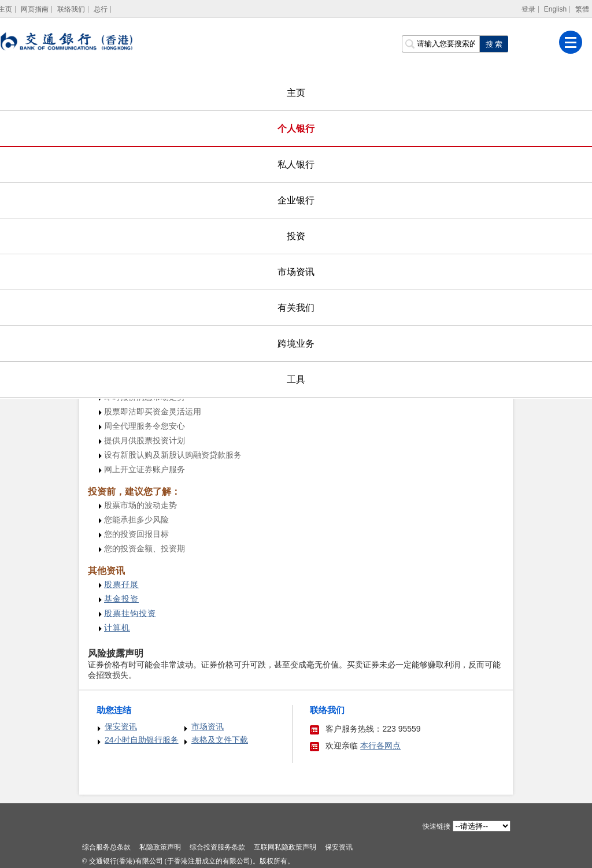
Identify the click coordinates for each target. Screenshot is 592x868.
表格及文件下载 (220, 740)
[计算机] (117, 628)
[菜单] (571, 42)
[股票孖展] (121, 585)
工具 (296, 379)
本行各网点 (380, 745)
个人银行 (296, 129)
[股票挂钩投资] (130, 613)
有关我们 (296, 308)
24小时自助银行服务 (142, 740)
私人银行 (296, 164)
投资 (296, 236)
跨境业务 (296, 344)
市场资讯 (296, 272)
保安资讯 (121, 726)
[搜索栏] (441, 44)
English (555, 9)
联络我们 (71, 9)
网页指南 (35, 9)
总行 (101, 9)
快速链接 (436, 826)
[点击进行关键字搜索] (494, 44)
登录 (528, 9)
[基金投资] (121, 599)
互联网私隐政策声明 (285, 847)
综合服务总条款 (106, 847)
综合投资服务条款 (217, 847)
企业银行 (296, 200)
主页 (296, 93)
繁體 (582, 9)
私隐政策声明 (160, 847)
